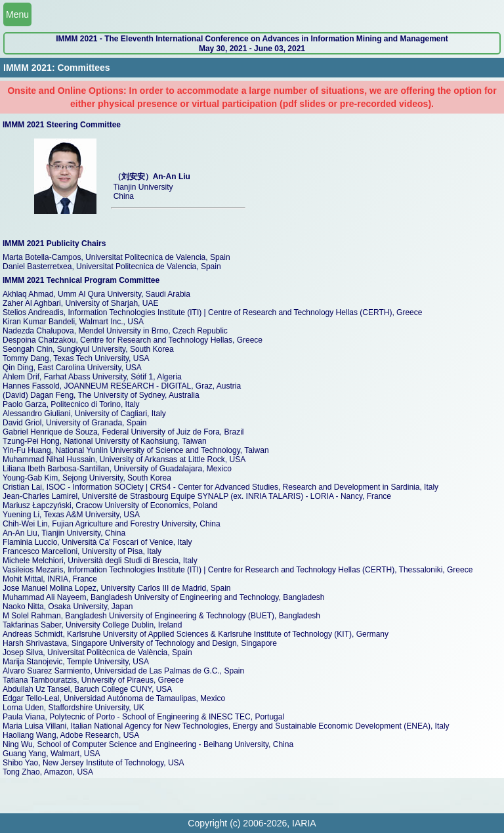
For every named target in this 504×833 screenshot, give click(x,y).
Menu (17, 14)
